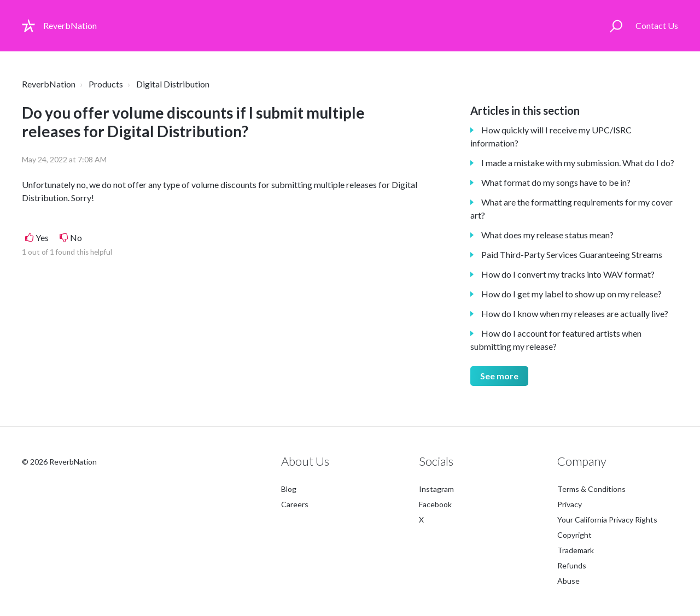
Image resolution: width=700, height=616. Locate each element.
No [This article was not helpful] (76, 237)
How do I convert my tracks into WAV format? (568, 274)
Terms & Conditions (591, 489)
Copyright (574, 535)
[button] (616, 26)
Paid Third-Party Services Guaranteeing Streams (572, 254)
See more (499, 376)
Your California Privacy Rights (607, 520)
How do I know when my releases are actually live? (575, 313)
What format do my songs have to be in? (556, 182)
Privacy (570, 504)
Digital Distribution (173, 84)
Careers (295, 504)
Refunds (572, 565)
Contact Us (657, 25)
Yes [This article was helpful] (42, 237)
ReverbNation (49, 84)
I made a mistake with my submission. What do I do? (578, 163)
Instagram (436, 489)
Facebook (435, 504)
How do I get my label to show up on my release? (571, 294)
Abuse (568, 581)
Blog (289, 489)
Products (106, 84)
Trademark (576, 550)
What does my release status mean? (547, 235)
